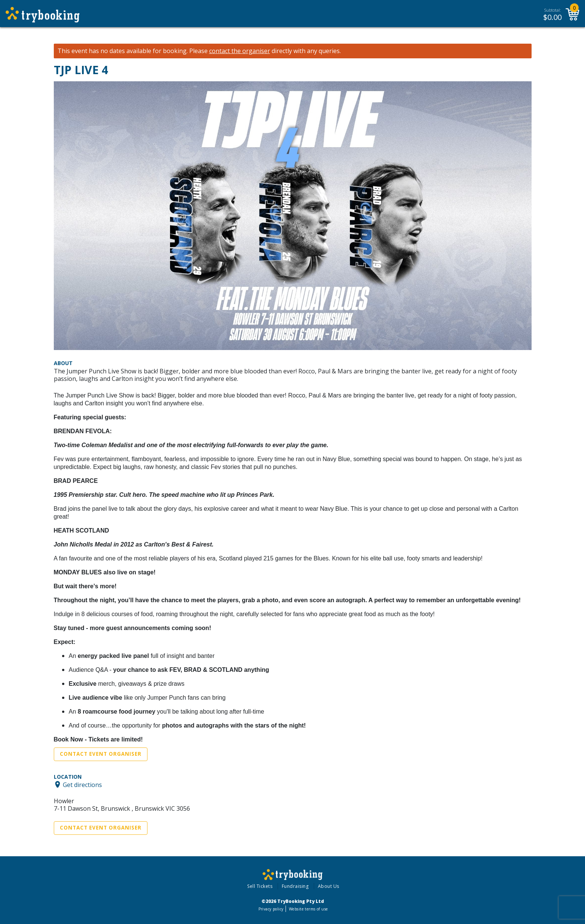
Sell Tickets (260, 886)
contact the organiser (240, 51)
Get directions (82, 784)
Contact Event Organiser (101, 754)
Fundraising (295, 886)
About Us (329, 886)
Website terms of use (308, 909)
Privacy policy (271, 909)
